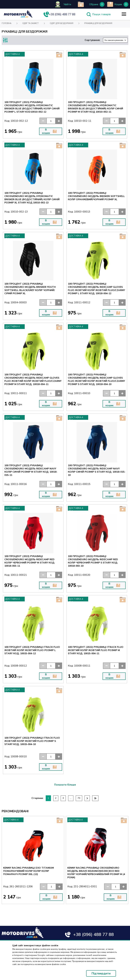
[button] (43, 121)
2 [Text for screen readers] (56, 798)
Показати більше (65, 785)
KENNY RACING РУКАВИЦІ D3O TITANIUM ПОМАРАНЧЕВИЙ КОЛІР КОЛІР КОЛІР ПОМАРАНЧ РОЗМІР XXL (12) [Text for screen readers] (29, 871)
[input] (51, 121)
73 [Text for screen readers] (79, 798)
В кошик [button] (49, 131)
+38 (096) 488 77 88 (94, 935)
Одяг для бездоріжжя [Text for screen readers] (62, 23)
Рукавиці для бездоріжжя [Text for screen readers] (98, 23)
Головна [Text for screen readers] (7, 23)
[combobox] (115, 40)
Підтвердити (101, 973)
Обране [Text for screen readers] (94, 4)
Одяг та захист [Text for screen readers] (30, 23)
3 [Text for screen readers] (63, 798)
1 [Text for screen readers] (48, 798)
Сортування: (106, 40)
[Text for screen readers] (18, 17)
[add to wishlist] (81, 4)
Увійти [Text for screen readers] (67, 4)
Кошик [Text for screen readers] (118, 4)
